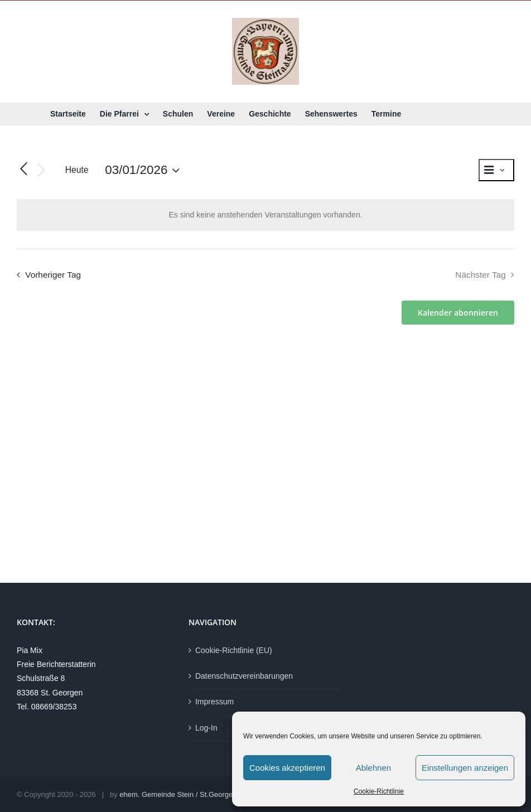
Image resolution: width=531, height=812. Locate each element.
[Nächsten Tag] (42, 170)
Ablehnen (373, 768)
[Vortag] (23, 170)
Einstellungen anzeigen (465, 768)
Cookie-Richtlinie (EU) (234, 650)
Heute (77, 170)
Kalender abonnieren (458, 313)
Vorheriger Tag (53, 275)
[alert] (265, 215)
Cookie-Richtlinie (379, 791)
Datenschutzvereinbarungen (244, 676)
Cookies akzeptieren (287, 768)
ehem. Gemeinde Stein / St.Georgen (178, 794)
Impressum (214, 702)
